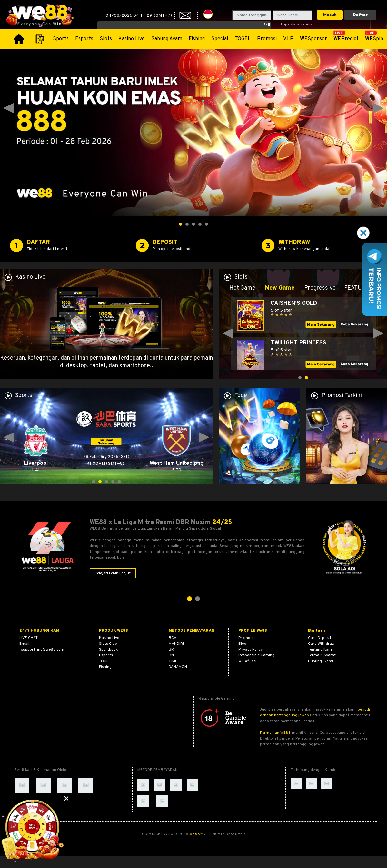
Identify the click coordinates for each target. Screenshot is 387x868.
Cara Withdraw (321, 644)
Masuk (330, 15)
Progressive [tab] (320, 288)
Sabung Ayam (167, 39)
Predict (346, 39)
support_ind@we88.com (43, 650)
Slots (106, 39)
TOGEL (243, 39)
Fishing (197, 39)
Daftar (360, 15)
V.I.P (288, 39)
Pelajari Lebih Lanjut (113, 573)
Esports (84, 39)
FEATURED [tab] (359, 288)
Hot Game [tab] (242, 288)
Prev (9, 108)
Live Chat (29, 638)
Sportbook (108, 650)
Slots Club (108, 644)
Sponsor (313, 39)
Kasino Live (132, 39)
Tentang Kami (320, 650)
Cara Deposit (320, 638)
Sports (61, 39)
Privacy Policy (250, 650)
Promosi (267, 39)
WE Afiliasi (248, 661)
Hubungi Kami (321, 661)
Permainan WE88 (275, 733)
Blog (242, 644)
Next (378, 108)
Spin (374, 39)
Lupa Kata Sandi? (297, 25)
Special (220, 39)
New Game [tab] (280, 288)
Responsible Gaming (256, 655)
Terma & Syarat (322, 655)
